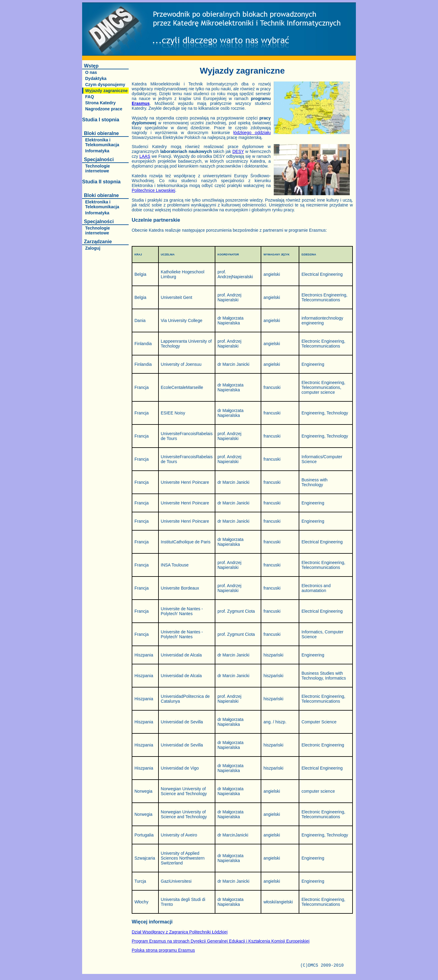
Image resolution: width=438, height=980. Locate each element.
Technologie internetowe (97, 168)
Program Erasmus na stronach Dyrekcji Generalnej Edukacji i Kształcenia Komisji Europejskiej (221, 941)
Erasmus (141, 103)
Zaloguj (93, 248)
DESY (238, 151)
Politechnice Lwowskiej (153, 190)
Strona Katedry (100, 103)
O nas (91, 72)
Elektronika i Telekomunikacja (102, 142)
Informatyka (97, 151)
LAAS (145, 156)
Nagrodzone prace (104, 109)
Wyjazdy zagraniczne (106, 91)
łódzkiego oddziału (252, 133)
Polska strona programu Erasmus (163, 950)
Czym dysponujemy (105, 85)
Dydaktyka (96, 78)
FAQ (90, 97)
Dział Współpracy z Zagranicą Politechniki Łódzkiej (180, 932)
